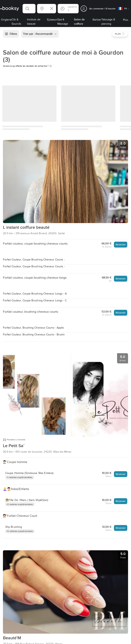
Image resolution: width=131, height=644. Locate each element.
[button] (29, 9)
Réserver (121, 245)
